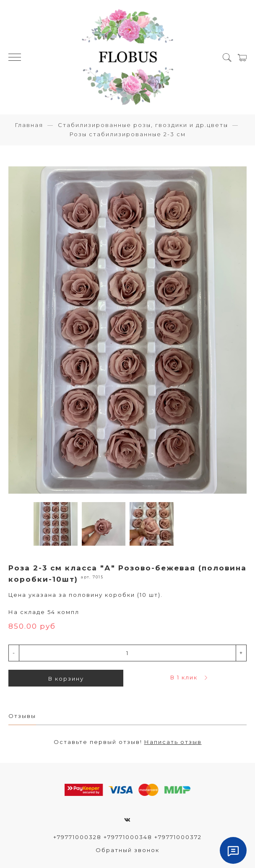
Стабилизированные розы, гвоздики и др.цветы (143, 125)
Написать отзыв (173, 742)
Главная (29, 125)
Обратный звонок (127, 850)
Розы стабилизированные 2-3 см (127, 134)
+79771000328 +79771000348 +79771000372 (127, 837)
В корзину (66, 679)
